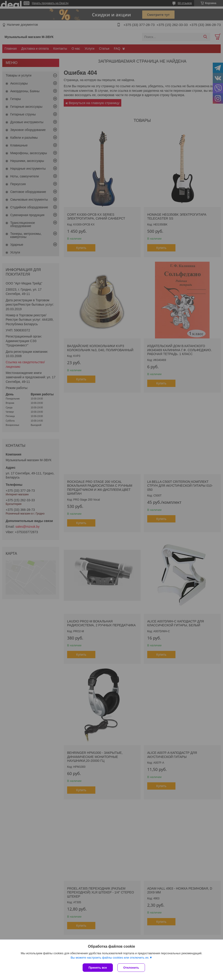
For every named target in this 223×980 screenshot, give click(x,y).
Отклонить (131, 968)
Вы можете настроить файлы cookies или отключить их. (110, 958)
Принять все (98, 968)
